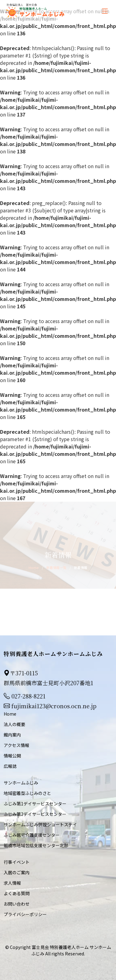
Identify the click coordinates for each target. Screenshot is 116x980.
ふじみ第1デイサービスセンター (35, 804)
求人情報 (12, 883)
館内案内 (12, 735)
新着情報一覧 (56, 567)
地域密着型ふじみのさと (27, 793)
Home (34, 567)
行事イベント (17, 862)
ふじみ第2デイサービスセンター (35, 814)
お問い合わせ (17, 904)
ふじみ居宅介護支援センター (32, 835)
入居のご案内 (17, 872)
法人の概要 (14, 724)
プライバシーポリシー (25, 914)
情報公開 (12, 756)
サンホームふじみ (21, 783)
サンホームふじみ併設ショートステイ (40, 824)
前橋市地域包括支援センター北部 (36, 845)
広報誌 (10, 766)
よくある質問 (17, 893)
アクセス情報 (16, 745)
